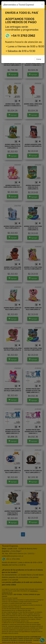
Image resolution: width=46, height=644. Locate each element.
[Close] (42, 4)
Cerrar (39, 59)
